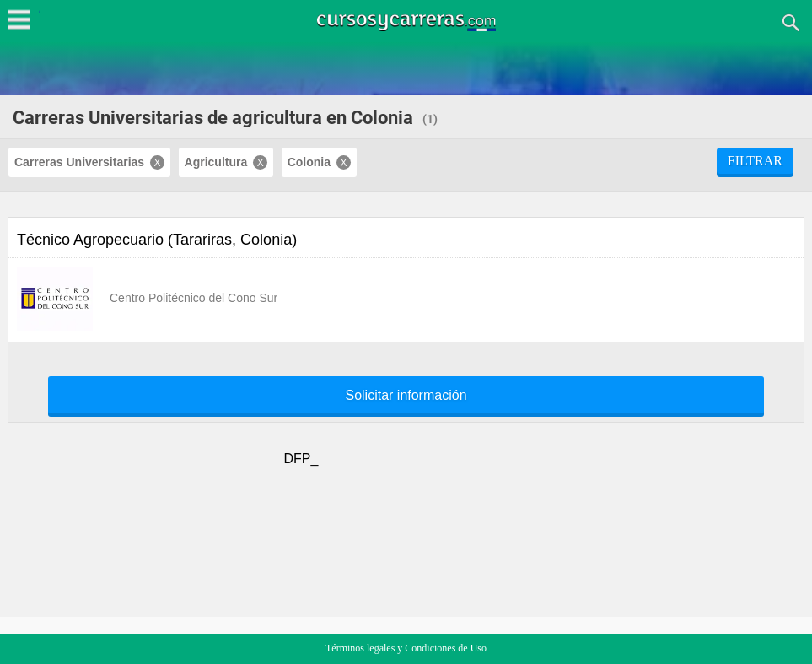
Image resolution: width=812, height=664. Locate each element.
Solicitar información (406, 396)
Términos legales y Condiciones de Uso (406, 648)
